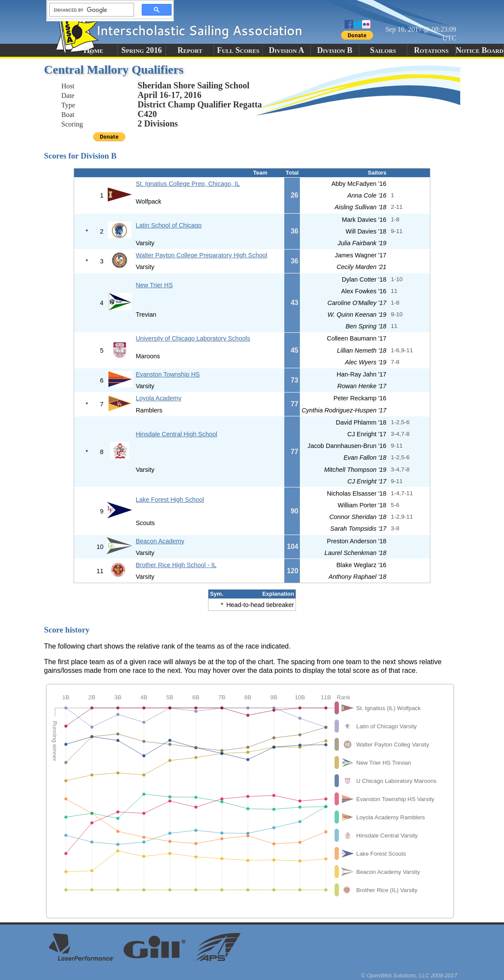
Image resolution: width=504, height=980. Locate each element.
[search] (89, 10)
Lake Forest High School (170, 500)
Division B (335, 50)
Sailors (383, 50)
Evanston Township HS (168, 374)
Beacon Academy (160, 541)
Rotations (431, 50)
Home (93, 50)
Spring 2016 (142, 50)
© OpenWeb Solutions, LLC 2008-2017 (409, 975)
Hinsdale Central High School (176, 434)
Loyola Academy (159, 398)
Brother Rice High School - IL (176, 565)
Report (190, 50)
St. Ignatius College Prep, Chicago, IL (188, 184)
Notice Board (479, 50)
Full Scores (238, 50)
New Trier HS (154, 285)
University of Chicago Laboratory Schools (193, 338)
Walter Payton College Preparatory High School (201, 255)
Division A (286, 50)
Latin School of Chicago (169, 225)
